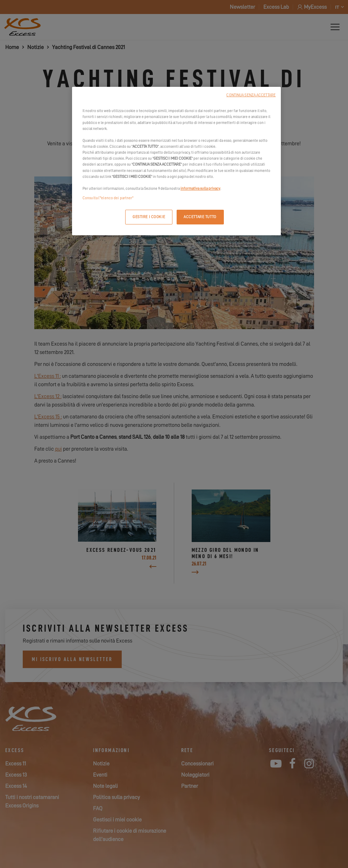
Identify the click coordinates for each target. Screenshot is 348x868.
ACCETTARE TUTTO (200, 217)
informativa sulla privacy (200, 189)
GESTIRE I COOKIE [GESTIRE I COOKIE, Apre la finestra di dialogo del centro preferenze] (149, 217)
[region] (176, 161)
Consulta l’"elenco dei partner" (108, 198)
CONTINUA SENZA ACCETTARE (251, 95)
